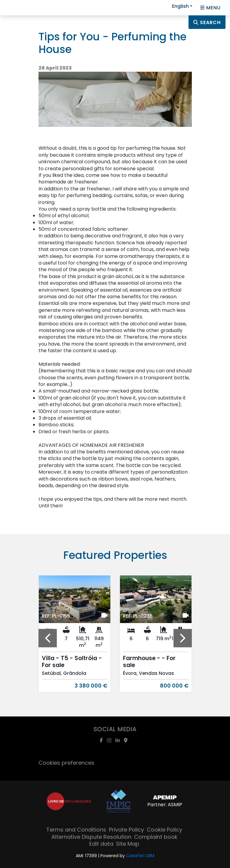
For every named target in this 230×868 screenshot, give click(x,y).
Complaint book (156, 837)
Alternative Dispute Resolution (91, 837)
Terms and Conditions (76, 830)
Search (207, 22)
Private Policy (126, 830)
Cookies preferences (66, 763)
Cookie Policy (164, 830)
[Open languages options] (210, 8)
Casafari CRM (140, 856)
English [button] (180, 6)
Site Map (128, 844)
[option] (75, 638)
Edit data (101, 844)
